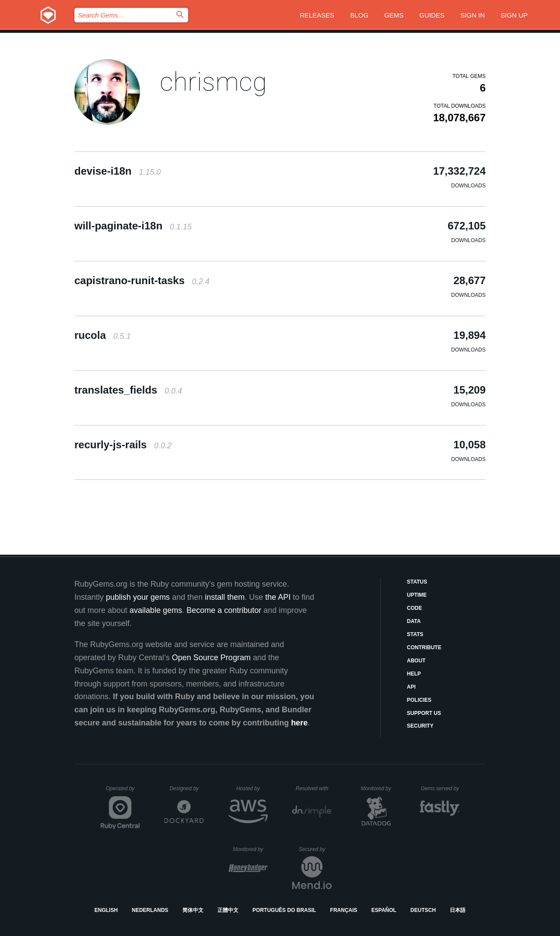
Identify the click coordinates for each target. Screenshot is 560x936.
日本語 (458, 910)
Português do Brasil (284, 910)
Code (415, 608)
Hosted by (252, 788)
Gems (394, 15)
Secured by (315, 849)
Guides (432, 15)
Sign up (514, 15)
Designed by (186, 788)
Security (420, 726)
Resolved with (314, 788)
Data (414, 621)
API (411, 687)
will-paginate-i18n (133, 226)
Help (414, 674)
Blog (359, 15)
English (106, 910)
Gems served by (440, 788)
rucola (103, 335)
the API (278, 597)
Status (417, 582)
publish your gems (138, 597)
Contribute (424, 647)
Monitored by (378, 788)
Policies (419, 700)
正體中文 (228, 910)
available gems (156, 610)
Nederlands (150, 910)
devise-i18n (117, 171)
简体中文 (193, 910)
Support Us (424, 713)
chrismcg (213, 82)
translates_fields (128, 390)
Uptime (417, 595)
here (299, 723)
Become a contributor (224, 610)
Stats (415, 634)
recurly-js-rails (123, 445)
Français (344, 910)
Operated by (123, 792)
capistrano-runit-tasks (142, 280)
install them (225, 597)
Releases (317, 15)
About (416, 661)
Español (384, 910)
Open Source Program (211, 658)
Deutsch (423, 910)
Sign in (472, 15)
